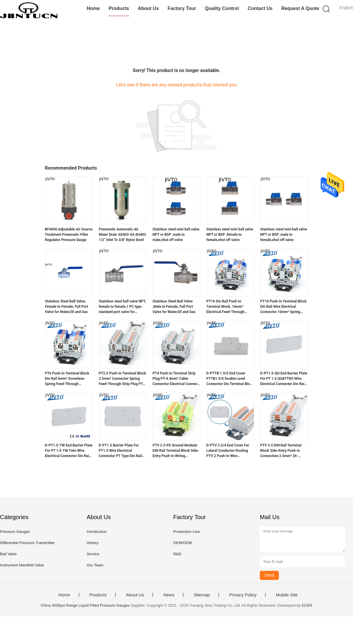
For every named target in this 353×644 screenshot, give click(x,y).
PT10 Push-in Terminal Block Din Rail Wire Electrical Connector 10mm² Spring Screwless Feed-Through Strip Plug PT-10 (283, 307)
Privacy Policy (243, 595)
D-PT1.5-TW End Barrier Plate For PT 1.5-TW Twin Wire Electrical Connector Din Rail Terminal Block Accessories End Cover (69, 451)
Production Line (187, 532)
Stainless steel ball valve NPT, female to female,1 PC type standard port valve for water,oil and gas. (123, 307)
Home (93, 8)
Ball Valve (8, 554)
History (92, 543)
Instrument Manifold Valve (22, 565)
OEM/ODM (183, 543)
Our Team (95, 565)
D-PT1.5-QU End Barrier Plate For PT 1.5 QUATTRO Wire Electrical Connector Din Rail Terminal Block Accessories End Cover (284, 379)
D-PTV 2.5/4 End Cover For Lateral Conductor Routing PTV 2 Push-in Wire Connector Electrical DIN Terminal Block (228, 451)
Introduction (96, 532)
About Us (148, 8)
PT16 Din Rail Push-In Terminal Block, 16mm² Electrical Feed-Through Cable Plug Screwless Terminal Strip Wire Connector (225, 307)
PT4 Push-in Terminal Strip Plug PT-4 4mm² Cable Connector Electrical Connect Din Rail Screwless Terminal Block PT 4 (176, 379)
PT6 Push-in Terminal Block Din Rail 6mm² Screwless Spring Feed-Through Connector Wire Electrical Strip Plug (67, 379)
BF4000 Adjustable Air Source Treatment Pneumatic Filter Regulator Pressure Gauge (69, 235)
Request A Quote (300, 8)
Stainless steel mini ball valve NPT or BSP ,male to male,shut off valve (176, 235)
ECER (307, 605)
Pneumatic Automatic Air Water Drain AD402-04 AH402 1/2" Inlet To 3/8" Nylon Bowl (123, 235)
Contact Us (260, 8)
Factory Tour (182, 8)
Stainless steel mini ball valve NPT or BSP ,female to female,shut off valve (230, 235)
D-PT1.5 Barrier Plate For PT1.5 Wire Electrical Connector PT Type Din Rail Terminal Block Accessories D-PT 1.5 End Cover (121, 451)
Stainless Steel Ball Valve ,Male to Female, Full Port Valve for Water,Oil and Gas (174, 307)
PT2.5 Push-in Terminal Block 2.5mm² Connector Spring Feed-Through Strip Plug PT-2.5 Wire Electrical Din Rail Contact (123, 379)
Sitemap (202, 595)
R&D (177, 554)
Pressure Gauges (15, 532)
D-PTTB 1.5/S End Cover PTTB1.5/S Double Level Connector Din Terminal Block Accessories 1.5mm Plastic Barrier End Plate (230, 379)
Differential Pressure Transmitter (27, 543)
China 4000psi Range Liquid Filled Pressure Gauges (85, 605)
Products (119, 8)
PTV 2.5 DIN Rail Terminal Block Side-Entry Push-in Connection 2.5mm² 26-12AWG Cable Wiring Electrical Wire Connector (281, 451)
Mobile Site (287, 595)
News (169, 595)
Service (93, 554)
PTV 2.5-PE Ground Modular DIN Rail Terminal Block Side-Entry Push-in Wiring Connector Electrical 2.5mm (176, 451)
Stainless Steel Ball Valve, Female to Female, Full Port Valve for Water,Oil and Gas (67, 307)
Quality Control (222, 8)
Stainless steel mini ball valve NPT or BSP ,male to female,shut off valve (284, 235)
